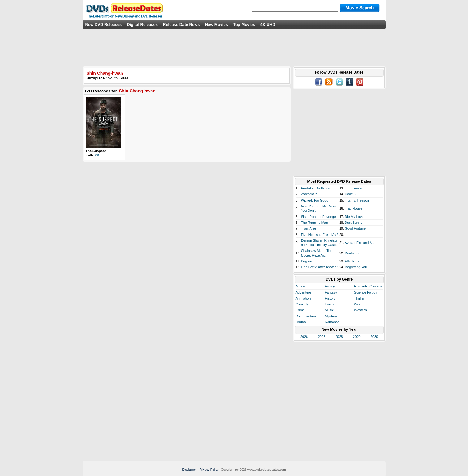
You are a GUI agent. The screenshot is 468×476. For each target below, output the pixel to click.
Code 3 (350, 194)
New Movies (217, 25)
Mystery (331, 316)
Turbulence (353, 188)
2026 (304, 337)
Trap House (353, 208)
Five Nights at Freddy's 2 (320, 235)
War (357, 304)
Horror (330, 304)
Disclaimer (189, 470)
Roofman (352, 253)
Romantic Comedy (368, 286)
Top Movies (244, 25)
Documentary (306, 316)
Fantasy (331, 292)
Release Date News (181, 25)
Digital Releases (142, 25)
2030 (374, 337)
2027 (321, 337)
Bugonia (307, 261)
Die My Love (354, 217)
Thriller (359, 298)
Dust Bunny (353, 223)
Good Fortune (355, 228)
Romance (332, 322)
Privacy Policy (209, 470)
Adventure (303, 292)
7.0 (97, 155)
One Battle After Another (319, 267)
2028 (339, 337)
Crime (300, 310)
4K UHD (268, 25)
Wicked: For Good (315, 200)
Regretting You (356, 267)
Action (301, 286)
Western (361, 310)
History (330, 298)
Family (330, 286)
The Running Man (314, 223)
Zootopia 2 (309, 194)
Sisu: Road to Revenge (318, 217)
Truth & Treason (357, 200)
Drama (301, 322)
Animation (303, 298)
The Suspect (96, 151)
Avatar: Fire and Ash (360, 243)
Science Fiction (366, 292)
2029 (357, 337)
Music (329, 310)
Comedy (302, 304)
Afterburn (352, 261)
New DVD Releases (104, 25)
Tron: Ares (309, 228)
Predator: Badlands (316, 188)
